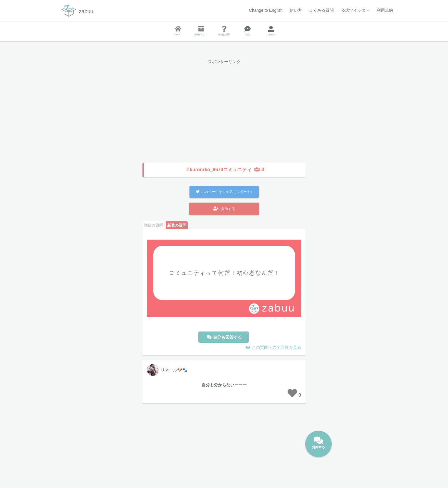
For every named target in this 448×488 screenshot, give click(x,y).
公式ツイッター (355, 10)
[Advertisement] (224, 109)
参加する (224, 209)
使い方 (296, 10)
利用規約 (385, 10)
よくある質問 (321, 10)
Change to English (266, 10)
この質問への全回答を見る (276, 347)
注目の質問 (153, 225)
